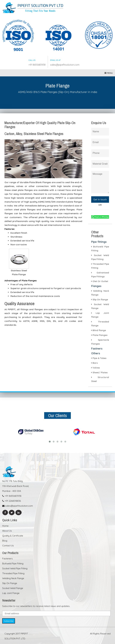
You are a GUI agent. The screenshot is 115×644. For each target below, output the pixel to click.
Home (5, 526)
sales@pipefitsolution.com (65, 65)
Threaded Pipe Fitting (13, 573)
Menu (109, 73)
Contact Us (8, 546)
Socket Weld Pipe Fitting (15, 568)
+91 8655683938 (37, 65)
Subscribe (9, 621)
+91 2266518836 (12, 501)
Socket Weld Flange (13, 588)
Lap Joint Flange (11, 593)
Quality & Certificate (13, 536)
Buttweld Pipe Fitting (13, 563)
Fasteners (7, 559)
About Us (7, 531)
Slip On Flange (10, 583)
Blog (5, 541)
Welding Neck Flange (13, 578)
